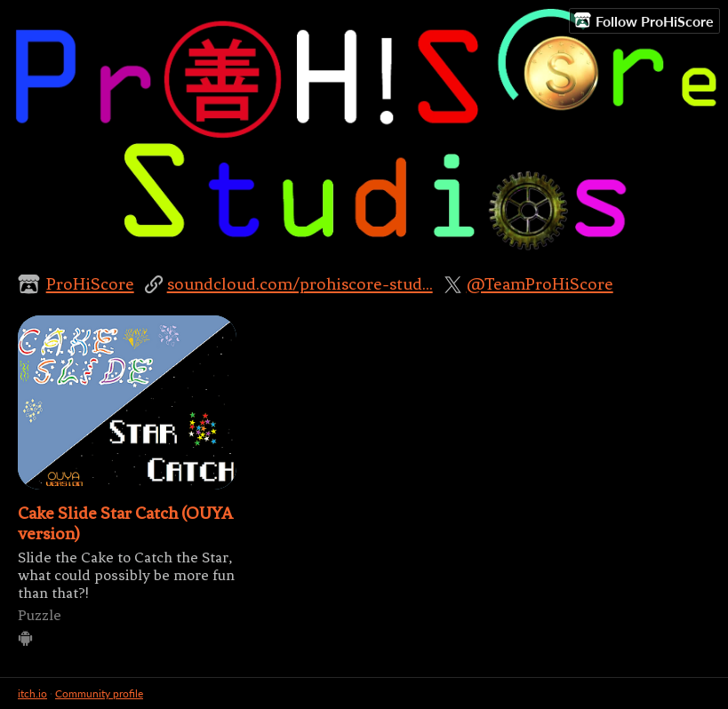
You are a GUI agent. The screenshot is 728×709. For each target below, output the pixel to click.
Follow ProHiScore (644, 20)
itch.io (32, 693)
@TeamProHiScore (540, 284)
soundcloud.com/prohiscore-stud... (300, 284)
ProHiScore (90, 284)
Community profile (99, 693)
